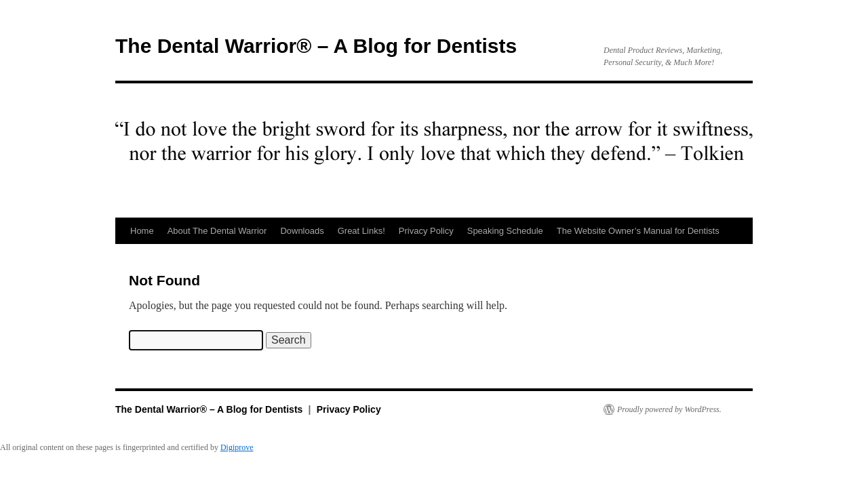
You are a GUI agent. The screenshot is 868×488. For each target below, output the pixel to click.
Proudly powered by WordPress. (669, 409)
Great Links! (361, 231)
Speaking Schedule (505, 231)
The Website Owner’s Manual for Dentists (638, 231)
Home (142, 231)
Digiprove (237, 447)
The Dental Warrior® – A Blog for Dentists (316, 46)
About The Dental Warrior (217, 231)
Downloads (302, 231)
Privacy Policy (426, 231)
